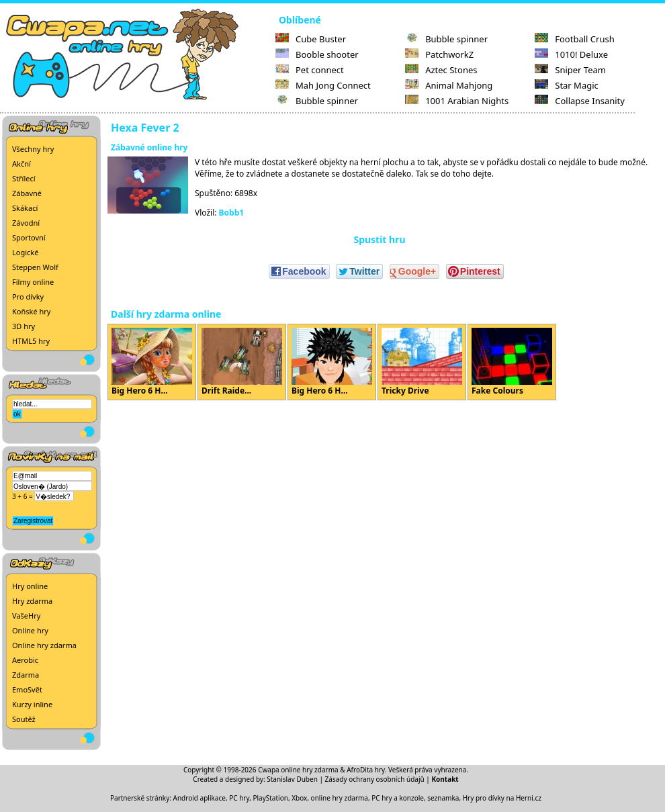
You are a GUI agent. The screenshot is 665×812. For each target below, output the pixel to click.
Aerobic (25, 660)
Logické (25, 252)
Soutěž (24, 719)
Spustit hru (379, 239)
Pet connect (310, 70)
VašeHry (26, 616)
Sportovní (29, 237)
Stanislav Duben (292, 779)
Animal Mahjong (449, 85)
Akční (21, 164)
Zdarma (26, 675)
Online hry (30, 630)
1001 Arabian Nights (457, 101)
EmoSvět (27, 689)
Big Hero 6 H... (152, 362)
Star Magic (567, 85)
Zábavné (27, 193)
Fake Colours (512, 362)
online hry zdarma (340, 798)
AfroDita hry (366, 770)
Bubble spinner (317, 101)
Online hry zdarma (44, 645)
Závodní (26, 223)
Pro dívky (28, 297)
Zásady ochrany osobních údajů (375, 779)
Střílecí (24, 178)
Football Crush (574, 39)
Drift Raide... (242, 362)
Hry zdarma (32, 601)
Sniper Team (570, 70)
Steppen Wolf (35, 267)
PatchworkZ (439, 54)
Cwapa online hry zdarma (298, 770)
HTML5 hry (31, 341)
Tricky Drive (422, 362)
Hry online (30, 586)
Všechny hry (33, 149)
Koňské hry (31, 311)
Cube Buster (311, 39)
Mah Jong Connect (323, 85)
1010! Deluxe (571, 54)
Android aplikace (199, 798)
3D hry (24, 326)
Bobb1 (232, 213)
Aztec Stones (441, 70)
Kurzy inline (32, 704)
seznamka (443, 798)
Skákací (25, 208)
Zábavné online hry (149, 147)
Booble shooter (317, 54)
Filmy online (33, 282)
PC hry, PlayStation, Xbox (268, 798)
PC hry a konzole (398, 798)
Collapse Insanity (580, 101)
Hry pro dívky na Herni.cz (502, 798)
